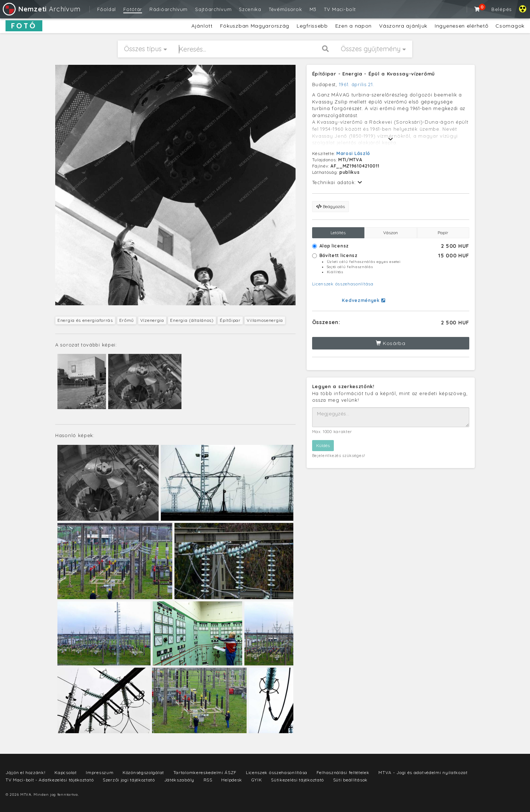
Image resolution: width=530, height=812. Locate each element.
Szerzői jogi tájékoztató (129, 780)
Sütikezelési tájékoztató (297, 780)
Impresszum (100, 772)
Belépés (501, 9)
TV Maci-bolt (340, 9)
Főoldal (107, 9)
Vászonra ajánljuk (403, 26)
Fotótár (133, 9)
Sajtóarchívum (213, 9)
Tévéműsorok (285, 9)
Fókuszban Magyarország (255, 26)
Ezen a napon (354, 26)
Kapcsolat (66, 772)
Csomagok (510, 26)
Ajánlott (202, 26)
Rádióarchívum (169, 9)
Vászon (391, 233)
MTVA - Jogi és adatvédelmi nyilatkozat (423, 772)
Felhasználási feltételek (343, 772)
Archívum (41, 9)
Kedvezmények (363, 300)
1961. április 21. (357, 84)
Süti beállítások (350, 780)
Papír (443, 233)
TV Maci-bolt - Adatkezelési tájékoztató (50, 780)
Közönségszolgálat (143, 772)
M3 (313, 9)
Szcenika (250, 9)
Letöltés (338, 233)
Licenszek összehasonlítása (343, 284)
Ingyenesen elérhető (461, 26)
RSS (208, 780)
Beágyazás (331, 206)
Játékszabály (179, 780)
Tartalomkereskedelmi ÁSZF (205, 772)
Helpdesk (232, 780)
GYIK (257, 780)
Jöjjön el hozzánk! (26, 772)
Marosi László (353, 153)
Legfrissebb (312, 26)
